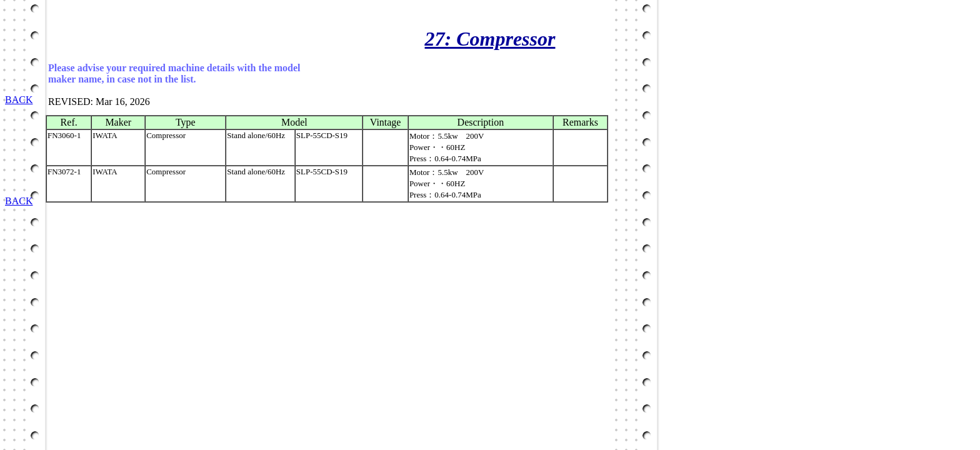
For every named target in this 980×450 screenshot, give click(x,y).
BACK (19, 100)
